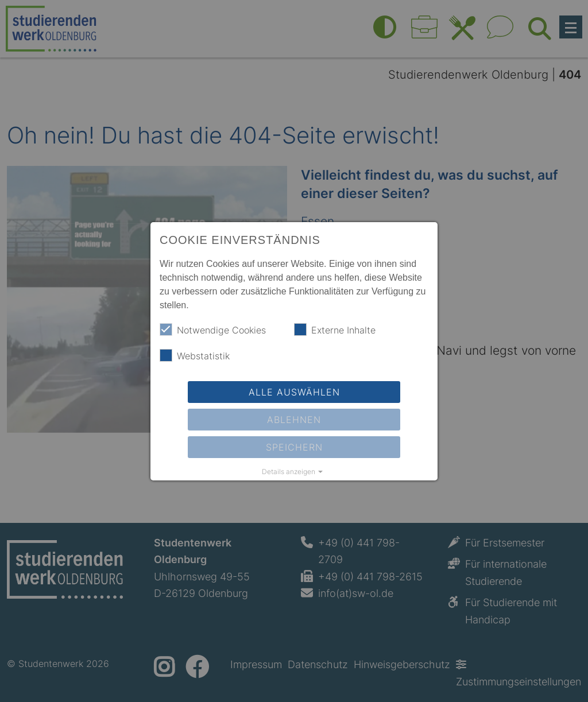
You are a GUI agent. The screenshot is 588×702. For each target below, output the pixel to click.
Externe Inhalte (335, 329)
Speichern (294, 447)
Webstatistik (195, 355)
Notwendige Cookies (213, 329)
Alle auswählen (294, 392)
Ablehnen (294, 420)
